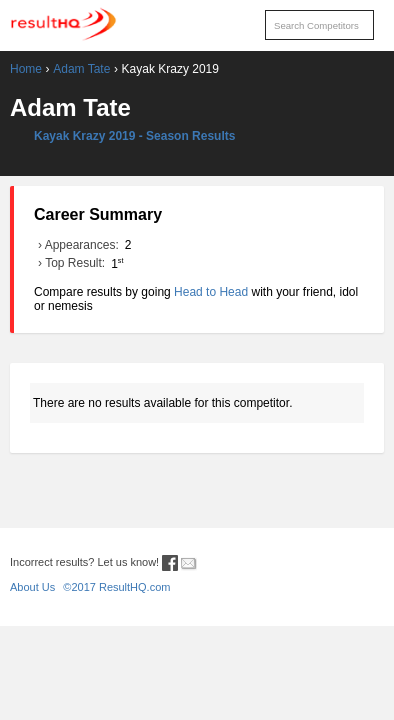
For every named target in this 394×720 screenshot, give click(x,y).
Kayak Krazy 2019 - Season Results (134, 136)
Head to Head (211, 292)
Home (26, 69)
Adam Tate (81, 69)
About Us (32, 587)
